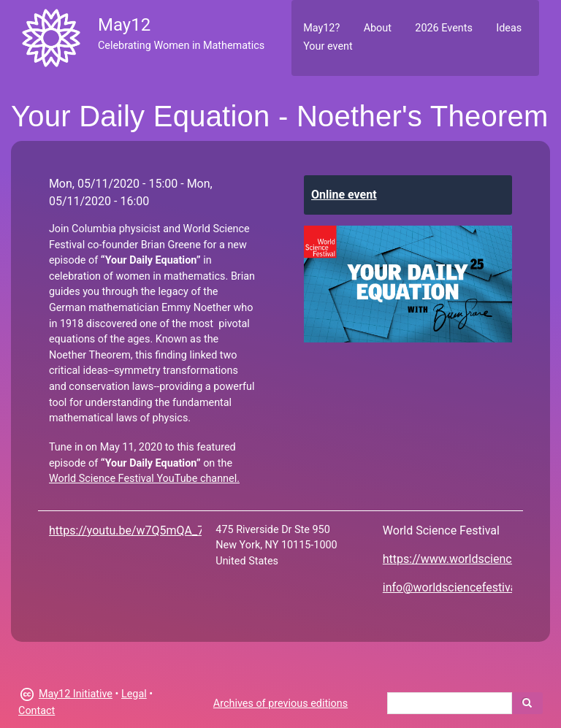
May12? (321, 28)
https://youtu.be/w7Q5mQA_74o (133, 530)
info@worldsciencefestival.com (464, 587)
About (378, 28)
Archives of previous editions (280, 704)
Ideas (509, 28)
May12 (124, 25)
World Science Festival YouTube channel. (144, 479)
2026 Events (444, 28)
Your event (328, 46)
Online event (344, 195)
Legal (134, 694)
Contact (37, 711)
